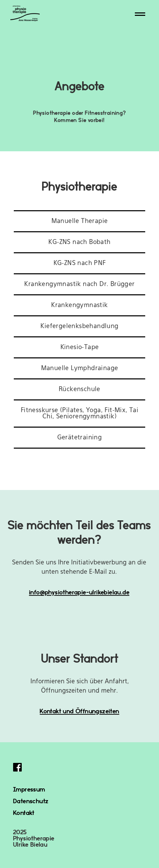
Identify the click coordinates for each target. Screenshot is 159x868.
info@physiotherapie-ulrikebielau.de (79, 592)
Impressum (29, 789)
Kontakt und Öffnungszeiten (79, 711)
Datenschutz (31, 801)
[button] (140, 14)
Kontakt (24, 812)
